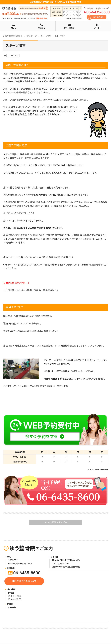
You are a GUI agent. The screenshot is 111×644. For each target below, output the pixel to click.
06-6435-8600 (24, 573)
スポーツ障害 (13, 56)
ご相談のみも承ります (24, 581)
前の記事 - (56, 523)
